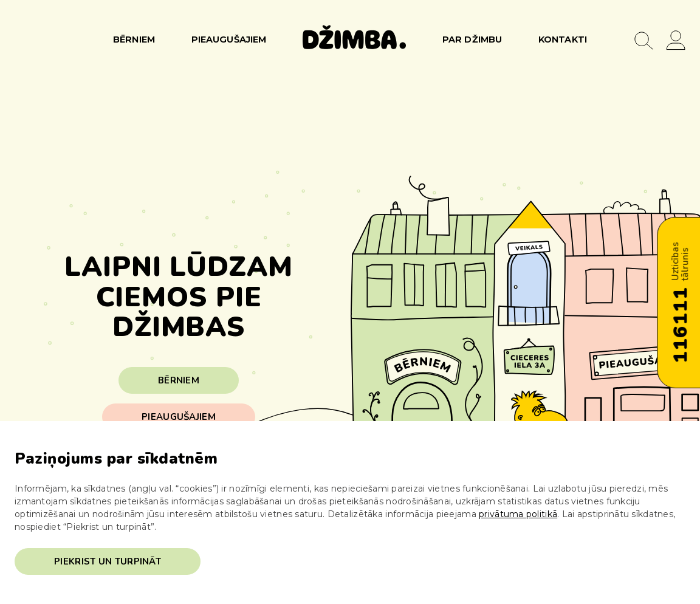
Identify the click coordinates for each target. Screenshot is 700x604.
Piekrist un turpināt (108, 561)
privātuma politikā (518, 514)
